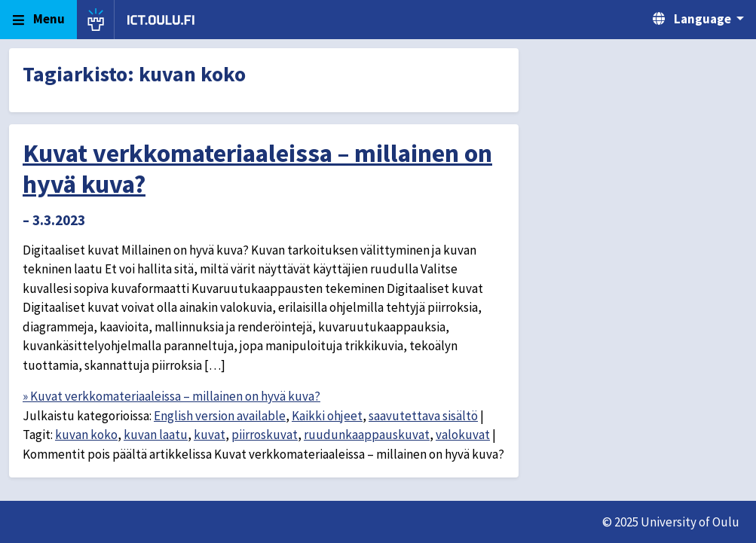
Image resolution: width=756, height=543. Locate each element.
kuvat (210, 435)
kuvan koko (86, 435)
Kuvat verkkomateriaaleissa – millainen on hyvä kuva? (257, 168)
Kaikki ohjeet (327, 416)
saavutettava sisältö (423, 416)
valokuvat (463, 435)
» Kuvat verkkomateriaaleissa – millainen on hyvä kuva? (171, 396)
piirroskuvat (265, 435)
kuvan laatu (156, 435)
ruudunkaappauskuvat (367, 435)
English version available (220, 416)
